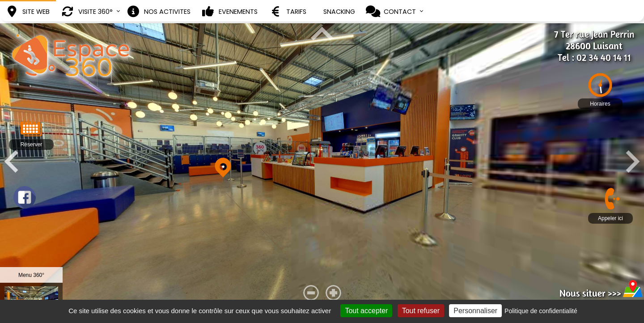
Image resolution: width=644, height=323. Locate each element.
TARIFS (287, 12)
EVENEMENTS (229, 12)
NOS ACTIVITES (158, 12)
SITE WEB (27, 12)
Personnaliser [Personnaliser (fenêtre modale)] (515, 311)
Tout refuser (460, 311)
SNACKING (339, 12)
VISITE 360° (87, 12)
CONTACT (391, 12)
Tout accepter (406, 311)
